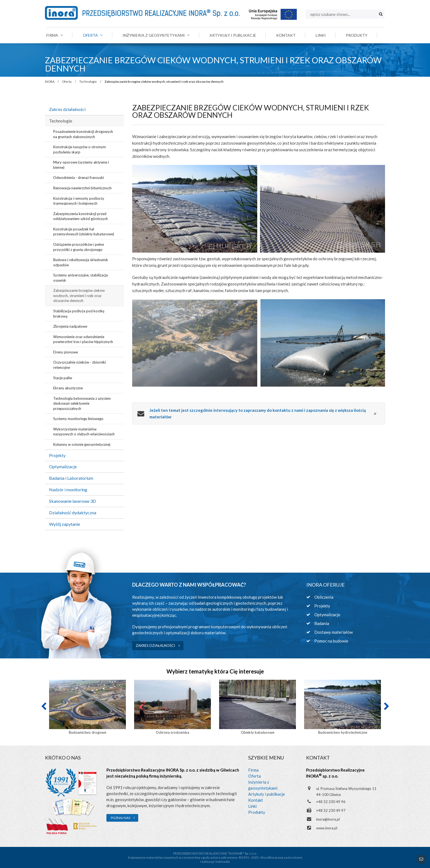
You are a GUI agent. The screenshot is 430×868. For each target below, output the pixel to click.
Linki (252, 806)
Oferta (67, 82)
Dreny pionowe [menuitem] (66, 352)
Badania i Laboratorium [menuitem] (71, 478)
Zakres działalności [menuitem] (67, 109)
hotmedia (223, 862)
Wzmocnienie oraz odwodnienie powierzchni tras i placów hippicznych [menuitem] (83, 339)
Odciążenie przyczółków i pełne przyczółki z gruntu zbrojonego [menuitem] (79, 247)
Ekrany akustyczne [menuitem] (68, 388)
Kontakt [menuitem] (286, 35)
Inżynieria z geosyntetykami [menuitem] (156, 35)
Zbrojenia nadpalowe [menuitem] (70, 326)
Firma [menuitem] (55, 35)
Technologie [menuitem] (61, 121)
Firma (253, 770)
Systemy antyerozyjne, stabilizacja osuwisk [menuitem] (80, 278)
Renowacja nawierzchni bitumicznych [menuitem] (82, 188)
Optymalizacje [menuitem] (63, 466)
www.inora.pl (327, 828)
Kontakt (256, 800)
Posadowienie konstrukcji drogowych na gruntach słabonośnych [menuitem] (83, 134)
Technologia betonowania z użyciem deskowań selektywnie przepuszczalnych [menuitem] (82, 403)
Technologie (88, 82)
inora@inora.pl (328, 819)
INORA (50, 82)
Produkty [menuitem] (357, 35)
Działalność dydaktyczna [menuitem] (73, 512)
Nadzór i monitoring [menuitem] (68, 489)
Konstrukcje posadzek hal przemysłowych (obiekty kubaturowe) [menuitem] (84, 232)
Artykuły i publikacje (267, 794)
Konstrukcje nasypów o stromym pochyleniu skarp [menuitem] (80, 149)
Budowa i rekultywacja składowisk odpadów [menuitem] (81, 262)
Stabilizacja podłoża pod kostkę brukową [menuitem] (79, 314)
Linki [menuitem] (321, 35)
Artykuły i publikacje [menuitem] (233, 35)
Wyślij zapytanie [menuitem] (65, 524)
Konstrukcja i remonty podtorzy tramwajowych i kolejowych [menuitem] (79, 201)
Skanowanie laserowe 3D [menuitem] (73, 501)
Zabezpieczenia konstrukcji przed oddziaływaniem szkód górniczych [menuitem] (80, 216)
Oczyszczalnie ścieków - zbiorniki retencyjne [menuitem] (80, 365)
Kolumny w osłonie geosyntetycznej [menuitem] (82, 444)
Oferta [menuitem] (93, 35)
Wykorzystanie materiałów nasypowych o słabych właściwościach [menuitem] (84, 432)
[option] (87, 708)
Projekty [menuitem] (57, 455)
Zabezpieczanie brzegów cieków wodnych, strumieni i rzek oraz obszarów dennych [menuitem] (79, 295)
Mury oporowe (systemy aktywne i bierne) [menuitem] (81, 165)
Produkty (257, 812)
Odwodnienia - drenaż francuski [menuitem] (79, 178)
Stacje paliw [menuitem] (63, 378)
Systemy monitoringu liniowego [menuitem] (78, 419)
